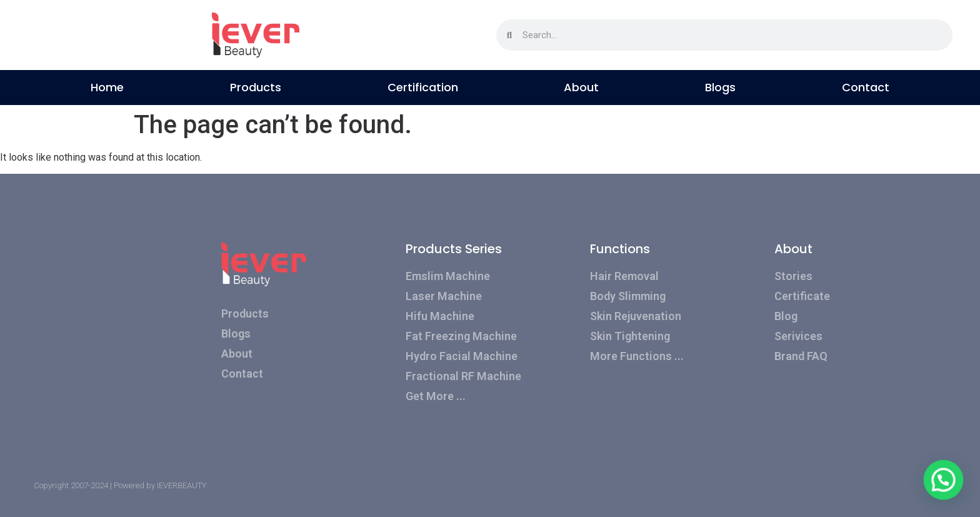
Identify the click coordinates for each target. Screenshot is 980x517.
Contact (866, 87)
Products (256, 87)
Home (107, 87)
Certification (423, 87)
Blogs (720, 87)
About (581, 87)
